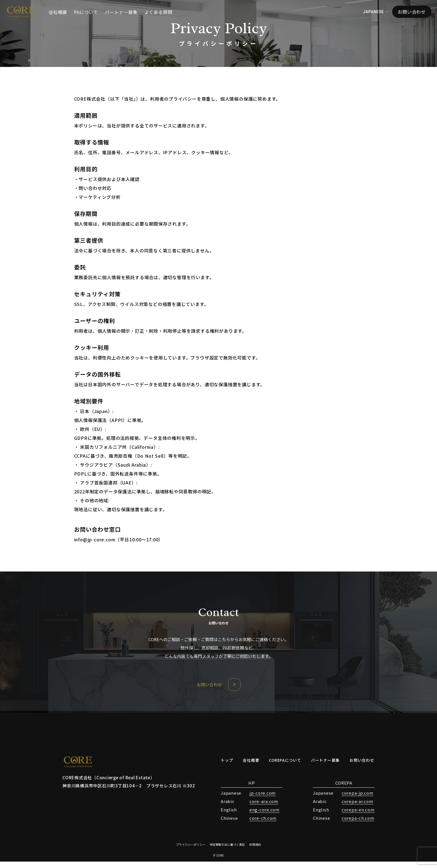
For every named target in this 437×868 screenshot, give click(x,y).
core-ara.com (256, 808)
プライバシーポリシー (191, 851)
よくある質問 (158, 12)
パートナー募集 (121, 12)
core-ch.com (255, 824)
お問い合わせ (412, 12)
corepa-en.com (350, 816)
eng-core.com (257, 816)
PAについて (86, 12)
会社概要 (58, 12)
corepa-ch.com (350, 824)
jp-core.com (255, 799)
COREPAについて (281, 766)
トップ (220, 766)
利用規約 (255, 851)
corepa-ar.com (350, 808)
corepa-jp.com (350, 799)
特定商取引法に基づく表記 (227, 851)
